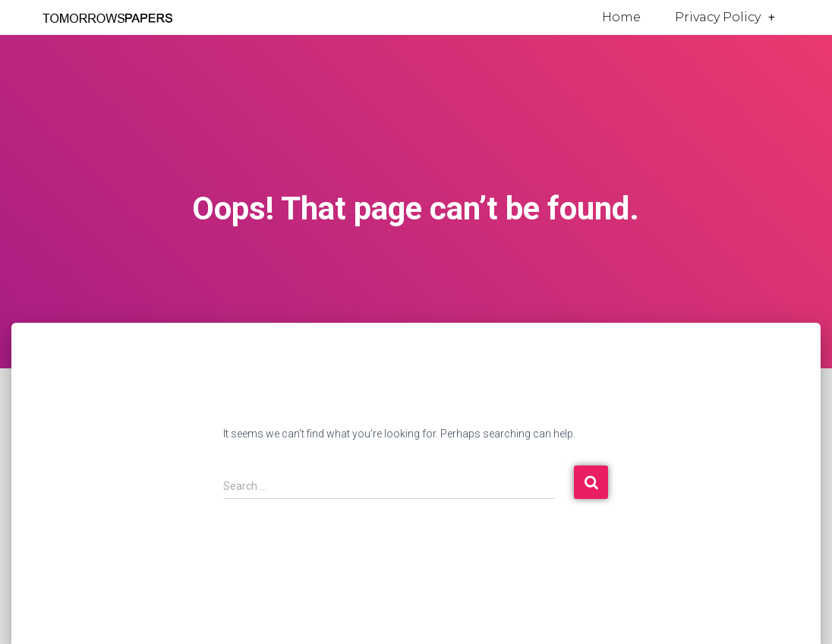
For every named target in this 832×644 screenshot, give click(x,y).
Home (621, 17)
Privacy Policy (725, 17)
